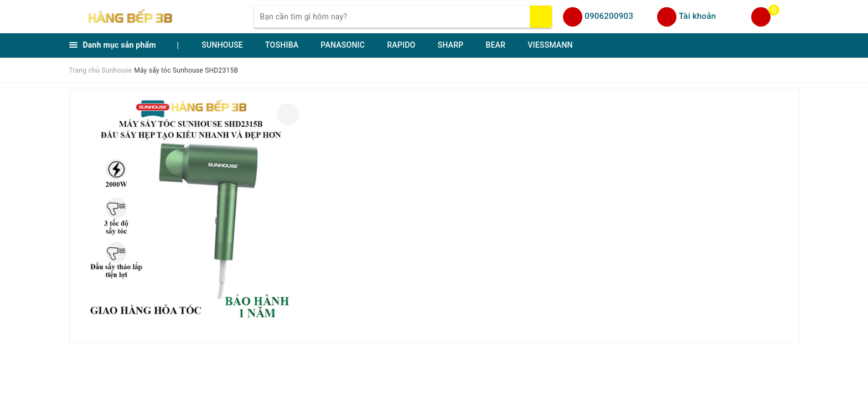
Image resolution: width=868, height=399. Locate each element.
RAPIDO (401, 45)
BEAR (495, 45)
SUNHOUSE (222, 45)
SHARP (450, 45)
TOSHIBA (282, 45)
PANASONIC (343, 45)
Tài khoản (697, 16)
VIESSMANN (550, 45)
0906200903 (609, 16)
